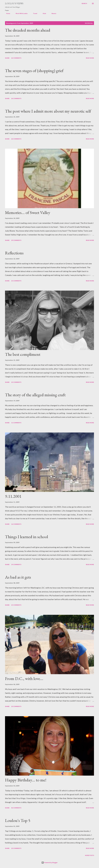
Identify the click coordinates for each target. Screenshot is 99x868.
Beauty (53, 13)
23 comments (16, 382)
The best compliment (23, 354)
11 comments (16, 423)
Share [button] (7, 58)
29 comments (16, 240)
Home (7, 13)
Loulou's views (14, 3)
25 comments (16, 281)
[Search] (84, 3)
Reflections (14, 253)
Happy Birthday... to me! (26, 780)
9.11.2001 (13, 496)
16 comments (16, 524)
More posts (90, 855)
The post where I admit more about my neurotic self (48, 111)
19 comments (16, 564)
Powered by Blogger (49, 863)
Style (43, 13)
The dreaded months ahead (28, 30)
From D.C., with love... (24, 678)
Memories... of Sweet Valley (28, 212)
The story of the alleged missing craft (35, 395)
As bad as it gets (18, 577)
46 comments (16, 808)
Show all (89, 23)
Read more (90, 58)
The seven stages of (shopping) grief (34, 71)
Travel (34, 13)
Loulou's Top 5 (18, 820)
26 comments (16, 58)
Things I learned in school (26, 537)
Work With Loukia (20, 13)
